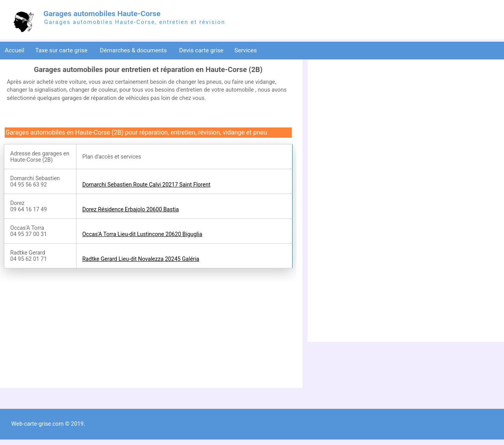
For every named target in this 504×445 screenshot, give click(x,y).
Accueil (15, 50)
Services (246, 50)
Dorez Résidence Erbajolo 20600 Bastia (131, 209)
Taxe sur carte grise (62, 50)
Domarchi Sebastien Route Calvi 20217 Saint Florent (146, 185)
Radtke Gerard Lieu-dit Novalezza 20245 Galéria (141, 259)
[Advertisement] (70, 327)
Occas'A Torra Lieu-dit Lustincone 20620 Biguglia (142, 234)
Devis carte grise (201, 50)
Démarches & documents (134, 50)
